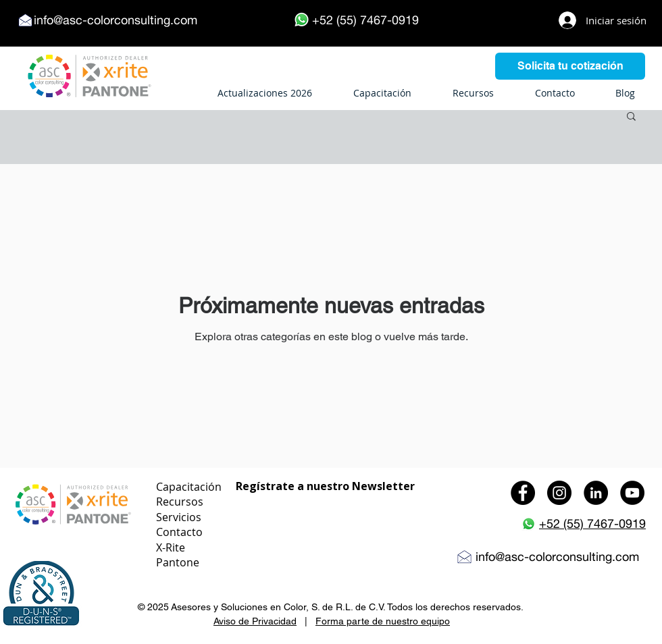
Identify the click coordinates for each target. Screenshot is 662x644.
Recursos (180, 502)
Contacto (179, 532)
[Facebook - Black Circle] (523, 493)
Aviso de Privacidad (255, 621)
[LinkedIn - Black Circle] (596, 493)
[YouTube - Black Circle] (632, 493)
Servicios (179, 517)
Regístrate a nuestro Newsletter (325, 486)
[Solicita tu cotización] (570, 66)
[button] (631, 117)
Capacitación (189, 487)
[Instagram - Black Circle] (559, 493)
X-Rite (171, 547)
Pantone (178, 562)
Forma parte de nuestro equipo (383, 621)
